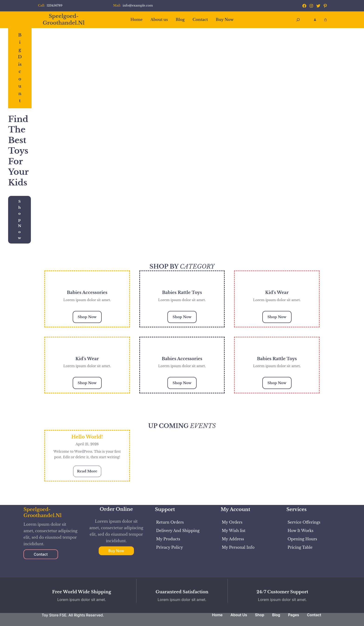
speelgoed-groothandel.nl (64, 20)
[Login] (315, 20)
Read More (89, 473)
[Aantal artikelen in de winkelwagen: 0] (325, 20)
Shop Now (19, 220)
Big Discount (20, 68)
